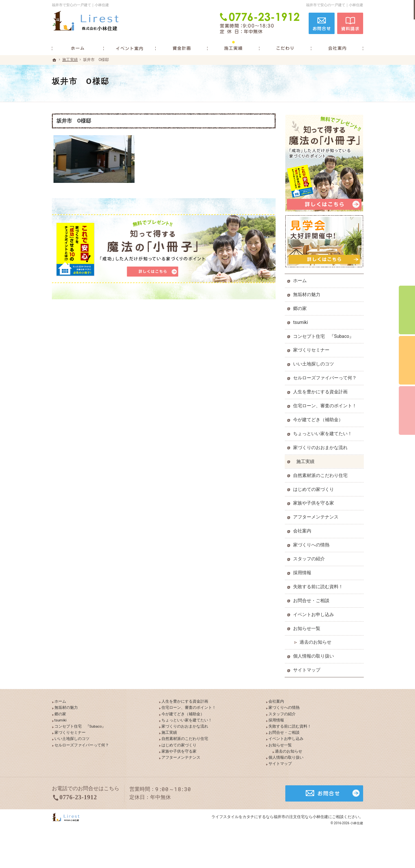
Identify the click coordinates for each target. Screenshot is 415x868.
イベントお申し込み (314, 613)
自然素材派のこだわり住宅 (321, 474)
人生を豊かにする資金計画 (321, 390)
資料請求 (350, 23)
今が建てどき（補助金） (319, 418)
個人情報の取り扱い (314, 655)
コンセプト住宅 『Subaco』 (324, 335)
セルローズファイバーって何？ (326, 377)
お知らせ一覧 (307, 627)
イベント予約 (407, 310)
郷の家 (301, 307)
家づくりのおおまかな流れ (321, 446)
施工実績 (306, 460)
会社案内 (303, 530)
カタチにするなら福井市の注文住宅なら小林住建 (285, 837)
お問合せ (322, 23)
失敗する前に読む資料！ (319, 585)
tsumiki (301, 321)
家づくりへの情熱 (312, 543)
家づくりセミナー (312, 349)
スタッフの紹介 (310, 557)
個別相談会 (407, 360)
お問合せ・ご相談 (312, 599)
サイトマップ (307, 669)
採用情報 (303, 571)
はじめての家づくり (314, 488)
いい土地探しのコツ (314, 363)
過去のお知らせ (316, 641)
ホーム (301, 279)
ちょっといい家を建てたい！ (323, 432)
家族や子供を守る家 (314, 502)
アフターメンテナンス (316, 516)
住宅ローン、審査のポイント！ (326, 404)
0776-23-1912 (261, 23)
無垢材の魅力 (307, 293)
